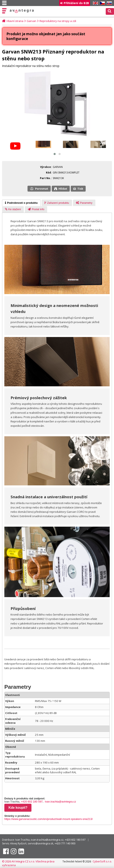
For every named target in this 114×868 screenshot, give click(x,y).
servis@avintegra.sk (41, 843)
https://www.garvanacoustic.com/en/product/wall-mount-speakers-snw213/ (49, 819)
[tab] (21, 203)
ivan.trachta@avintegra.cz (61, 802)
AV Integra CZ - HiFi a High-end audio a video (22, 11)
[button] (55, 154)
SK (109, 3)
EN (95, 3)
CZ (102, 3)
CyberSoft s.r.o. (102, 861)
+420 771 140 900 (65, 843)
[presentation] (21, 203)
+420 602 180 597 (32, 802)
